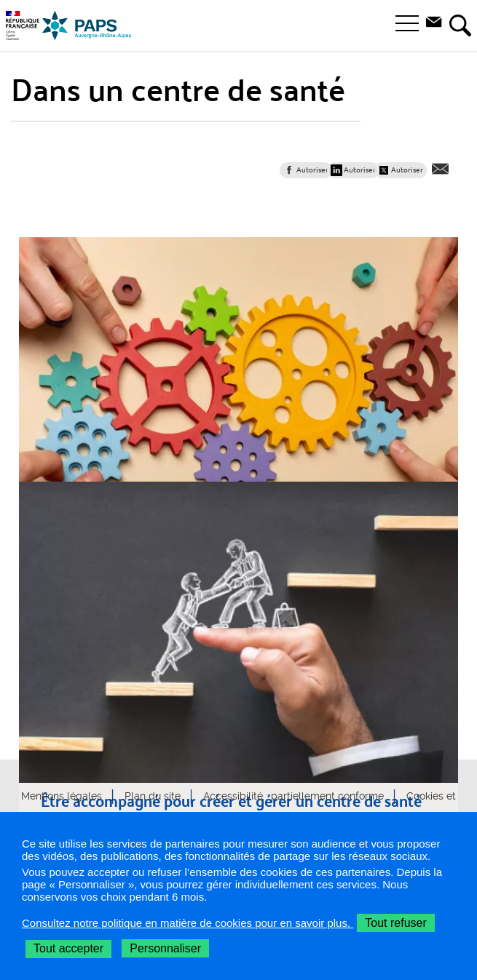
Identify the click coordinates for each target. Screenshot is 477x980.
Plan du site (153, 796)
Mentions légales (62, 796)
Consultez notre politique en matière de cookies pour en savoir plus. (188, 923)
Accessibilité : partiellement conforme (293, 796)
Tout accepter (68, 948)
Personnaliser (165, 948)
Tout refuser (395, 923)
